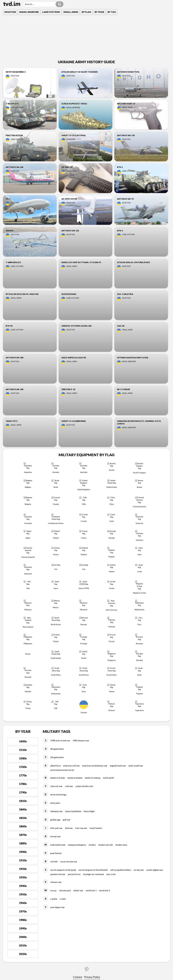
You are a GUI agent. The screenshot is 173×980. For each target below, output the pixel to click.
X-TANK (63, 805)
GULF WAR (67, 726)
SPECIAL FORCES (74, 781)
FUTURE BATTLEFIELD (73, 718)
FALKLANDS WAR (56, 718)
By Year (99, 12)
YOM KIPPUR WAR (58, 814)
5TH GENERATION (57, 664)
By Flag (86, 12)
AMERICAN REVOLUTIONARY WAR (95, 672)
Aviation (10, 12)
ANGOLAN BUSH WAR (118, 672)
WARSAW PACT (65, 797)
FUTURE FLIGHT (89, 718)
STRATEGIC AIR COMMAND (93, 781)
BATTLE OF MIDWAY (93, 684)
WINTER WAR (78, 797)
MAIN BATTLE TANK (58, 751)
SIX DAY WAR (139, 776)
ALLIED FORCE (55, 672)
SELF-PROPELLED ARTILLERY (121, 776)
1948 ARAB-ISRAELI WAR (60, 647)
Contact (78, 883)
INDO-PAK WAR (56, 734)
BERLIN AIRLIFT (108, 684)
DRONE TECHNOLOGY (58, 701)
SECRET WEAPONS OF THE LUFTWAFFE (93, 776)
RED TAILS (54, 768)
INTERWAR (69, 734)
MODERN (92, 751)
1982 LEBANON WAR (81, 647)
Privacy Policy (92, 883)
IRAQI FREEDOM (96, 734)
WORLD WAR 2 (105, 797)
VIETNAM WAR (56, 789)
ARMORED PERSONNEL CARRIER (62, 676)
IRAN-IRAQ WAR (81, 734)
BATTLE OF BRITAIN (58, 684)
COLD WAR (69, 692)
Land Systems (51, 12)
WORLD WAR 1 (91, 797)
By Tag (112, 12)
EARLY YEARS (55, 709)
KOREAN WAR (55, 743)
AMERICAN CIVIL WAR (71, 672)
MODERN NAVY (121, 751)
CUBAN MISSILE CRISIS (84, 692)
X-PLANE (54, 805)
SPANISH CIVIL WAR (58, 781)
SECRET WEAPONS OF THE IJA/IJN (63, 776)
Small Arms (71, 12)
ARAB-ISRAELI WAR (136, 672)
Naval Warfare (29, 12)
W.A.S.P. (54, 797)
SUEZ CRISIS (111, 781)
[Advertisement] (86, 38)
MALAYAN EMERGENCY (77, 751)
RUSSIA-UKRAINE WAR (69, 768)
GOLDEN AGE (55, 726)
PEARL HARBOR (56, 759)
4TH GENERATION (57, 655)
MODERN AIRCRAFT (106, 751)
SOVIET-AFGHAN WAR (155, 776)
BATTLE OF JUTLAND (75, 684)
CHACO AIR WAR (56, 692)
